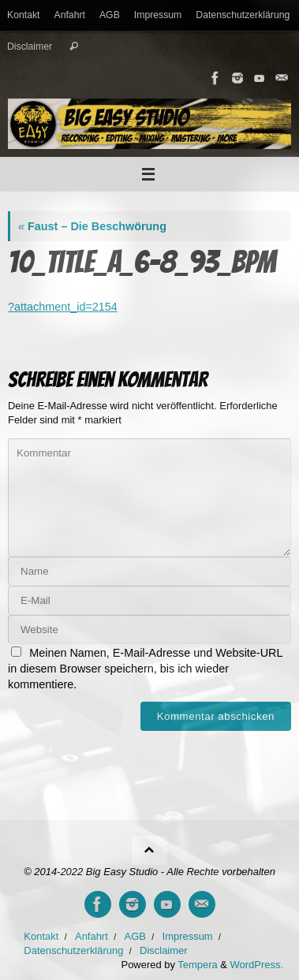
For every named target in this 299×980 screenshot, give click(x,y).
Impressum (158, 15)
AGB (110, 15)
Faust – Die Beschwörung (92, 226)
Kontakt (24, 15)
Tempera (197, 965)
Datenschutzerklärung (243, 15)
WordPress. (257, 965)
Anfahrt (70, 15)
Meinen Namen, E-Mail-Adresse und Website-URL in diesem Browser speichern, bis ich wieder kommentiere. (145, 669)
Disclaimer (30, 47)
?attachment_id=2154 (63, 307)
